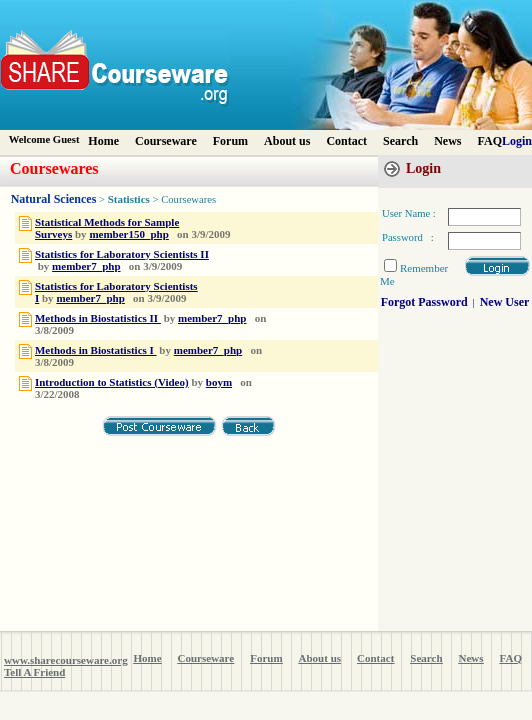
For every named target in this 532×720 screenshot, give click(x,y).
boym (219, 382)
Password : (408, 237)
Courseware (166, 141)
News (447, 141)
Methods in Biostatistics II (98, 318)
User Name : (409, 213)
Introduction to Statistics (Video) (112, 382)
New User (505, 302)
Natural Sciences (54, 199)
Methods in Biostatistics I (96, 350)
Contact (346, 141)
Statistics (129, 199)
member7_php (86, 266)
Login (517, 141)
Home (103, 141)
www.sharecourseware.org (66, 660)
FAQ (490, 141)
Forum (230, 141)
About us (287, 141)
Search (400, 141)
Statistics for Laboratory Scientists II (122, 254)
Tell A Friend (34, 672)
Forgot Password (424, 302)
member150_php (128, 234)
